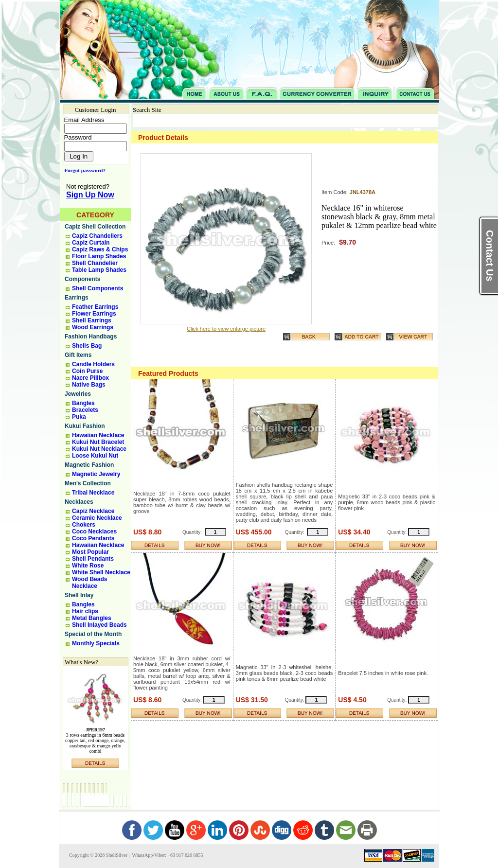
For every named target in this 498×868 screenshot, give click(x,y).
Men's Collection (88, 483)
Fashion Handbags (91, 337)
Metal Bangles (92, 618)
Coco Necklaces (94, 531)
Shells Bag (87, 346)
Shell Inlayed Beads (99, 625)
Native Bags (89, 385)
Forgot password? (83, 170)
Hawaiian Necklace (98, 435)
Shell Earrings (92, 320)
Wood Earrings (93, 327)
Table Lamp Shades (99, 270)
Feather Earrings (95, 307)
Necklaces (79, 502)
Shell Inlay (79, 595)
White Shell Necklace (101, 572)
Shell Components (98, 288)
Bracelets (85, 410)
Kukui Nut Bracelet (98, 442)
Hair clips (85, 611)
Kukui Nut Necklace (99, 449)
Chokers (84, 525)
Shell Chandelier (95, 263)
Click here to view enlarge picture (226, 329)
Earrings (77, 298)
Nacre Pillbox (90, 378)
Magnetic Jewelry (96, 474)
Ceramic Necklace (97, 518)
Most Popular (90, 552)
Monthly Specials (96, 643)
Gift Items (78, 355)
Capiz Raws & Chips (100, 249)
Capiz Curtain (91, 243)
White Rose (88, 566)
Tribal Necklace (93, 493)
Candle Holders (93, 364)
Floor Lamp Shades (99, 256)
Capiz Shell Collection (95, 227)
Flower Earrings (94, 314)
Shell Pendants (93, 559)
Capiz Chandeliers (97, 236)
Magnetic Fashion (89, 465)
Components (82, 279)
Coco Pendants (93, 538)
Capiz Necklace (93, 511)
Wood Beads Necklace (89, 583)
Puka (79, 417)
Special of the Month (93, 634)
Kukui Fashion (85, 426)
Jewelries (78, 394)
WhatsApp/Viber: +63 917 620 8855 (167, 855)
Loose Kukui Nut (95, 456)
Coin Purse (87, 371)
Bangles (83, 403)
